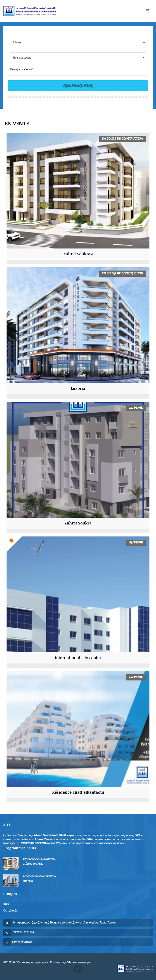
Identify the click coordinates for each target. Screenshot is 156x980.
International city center (78, 658)
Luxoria (78, 388)
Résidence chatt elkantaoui (78, 792)
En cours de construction (39, 859)
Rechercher (78, 86)
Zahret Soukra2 (78, 254)
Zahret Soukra (78, 523)
